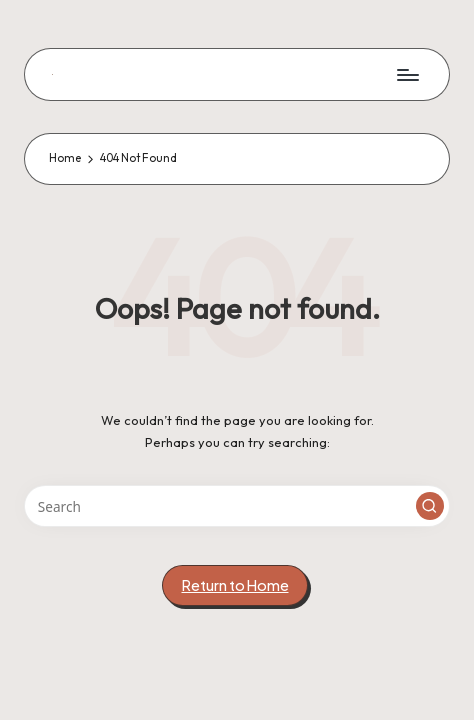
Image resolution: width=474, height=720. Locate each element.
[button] (430, 506)
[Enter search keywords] (237, 506)
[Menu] (407, 74)
